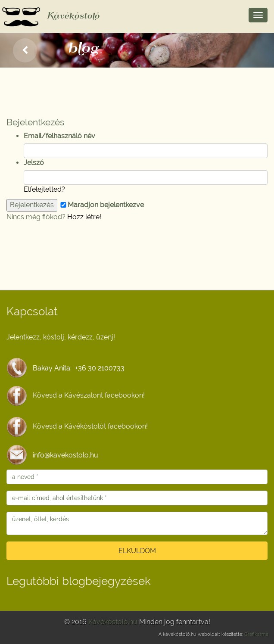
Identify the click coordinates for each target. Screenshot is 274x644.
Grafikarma (256, 634)
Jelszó (34, 163)
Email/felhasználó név (59, 136)
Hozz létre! (84, 217)
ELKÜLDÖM (137, 551)
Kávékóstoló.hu (113, 622)
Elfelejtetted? (44, 189)
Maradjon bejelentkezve (101, 205)
